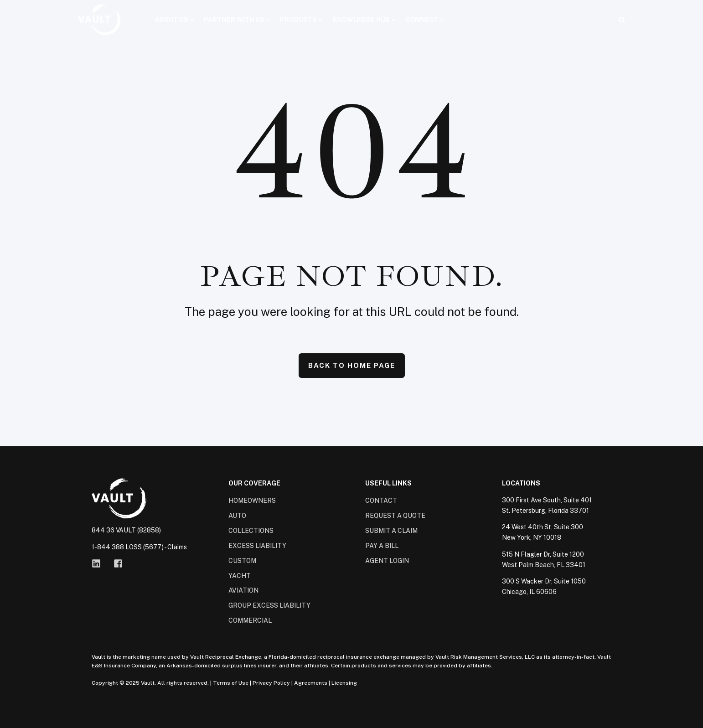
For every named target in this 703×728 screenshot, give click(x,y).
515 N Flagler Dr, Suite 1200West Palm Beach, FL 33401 (544, 560)
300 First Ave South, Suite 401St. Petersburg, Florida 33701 (547, 505)
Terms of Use (231, 683)
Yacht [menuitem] (240, 576)
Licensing (344, 683)
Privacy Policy (271, 683)
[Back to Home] (99, 19)
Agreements (311, 683)
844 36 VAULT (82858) (126, 530)
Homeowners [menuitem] (252, 501)
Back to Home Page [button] (352, 365)
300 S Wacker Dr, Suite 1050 (544, 581)
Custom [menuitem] (242, 561)
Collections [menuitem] (251, 531)
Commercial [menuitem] (250, 620)
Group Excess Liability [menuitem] (269, 605)
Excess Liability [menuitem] (257, 546)
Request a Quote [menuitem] (395, 516)
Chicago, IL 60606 (529, 592)
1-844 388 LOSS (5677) (128, 547)
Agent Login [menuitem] (387, 561)
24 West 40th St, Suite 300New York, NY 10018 (543, 532)
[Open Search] (622, 20)
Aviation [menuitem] (243, 590)
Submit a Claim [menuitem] (391, 531)
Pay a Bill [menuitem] (382, 546)
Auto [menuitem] (237, 516)
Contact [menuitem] (381, 501)
